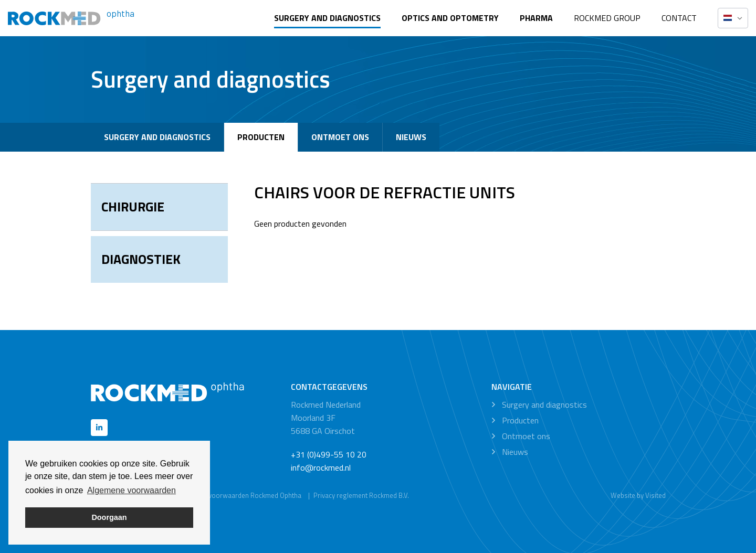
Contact (679, 18)
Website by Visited (638, 495)
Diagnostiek (141, 259)
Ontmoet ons (340, 137)
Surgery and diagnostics (327, 18)
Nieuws (411, 137)
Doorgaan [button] (109, 517)
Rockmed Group (607, 18)
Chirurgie (133, 207)
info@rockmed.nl (321, 467)
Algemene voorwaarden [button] (132, 490)
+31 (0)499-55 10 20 (329, 454)
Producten (261, 137)
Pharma (536, 18)
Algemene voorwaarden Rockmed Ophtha (239, 495)
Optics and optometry (450, 18)
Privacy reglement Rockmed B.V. (361, 495)
